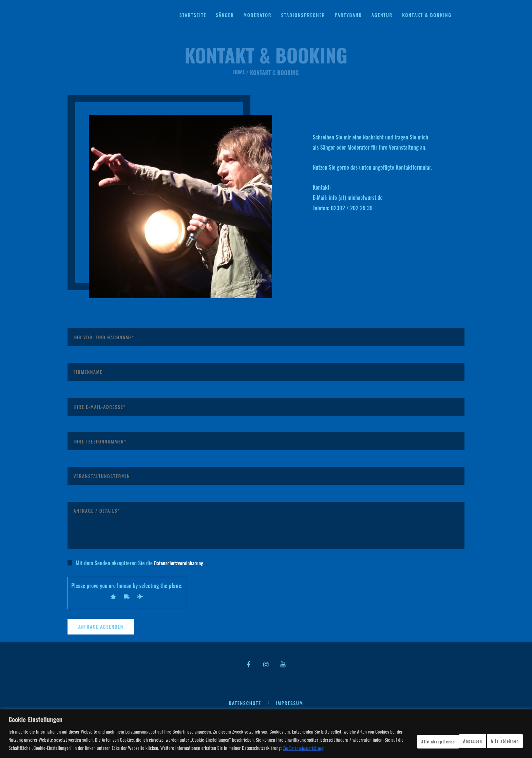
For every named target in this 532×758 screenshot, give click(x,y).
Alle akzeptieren (496, 736)
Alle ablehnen (440, 736)
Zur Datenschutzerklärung (73, 748)
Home (239, 72)
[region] (266, 730)
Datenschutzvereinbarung (181, 563)
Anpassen (393, 736)
